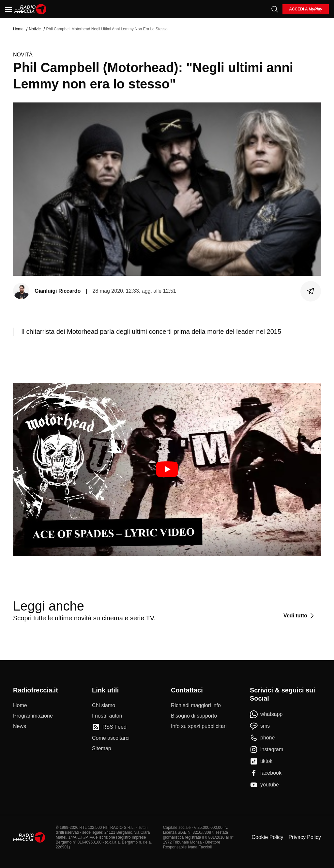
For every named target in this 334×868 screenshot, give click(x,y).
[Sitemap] (102, 749)
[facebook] (266, 773)
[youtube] (264, 785)
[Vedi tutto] (300, 616)
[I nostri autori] (107, 716)
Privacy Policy (305, 837)
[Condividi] (311, 291)
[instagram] (266, 750)
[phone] (262, 738)
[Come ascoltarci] (111, 738)
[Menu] (8, 9)
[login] (306, 9)
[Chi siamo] (104, 705)
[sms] (260, 726)
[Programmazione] (33, 716)
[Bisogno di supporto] (194, 716)
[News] (20, 726)
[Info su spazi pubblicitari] (199, 726)
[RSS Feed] (109, 727)
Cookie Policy (267, 837)
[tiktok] (261, 761)
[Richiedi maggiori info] (196, 705)
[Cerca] (275, 9)
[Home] (30, 9)
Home (18, 29)
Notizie (35, 29)
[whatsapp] (266, 714)
